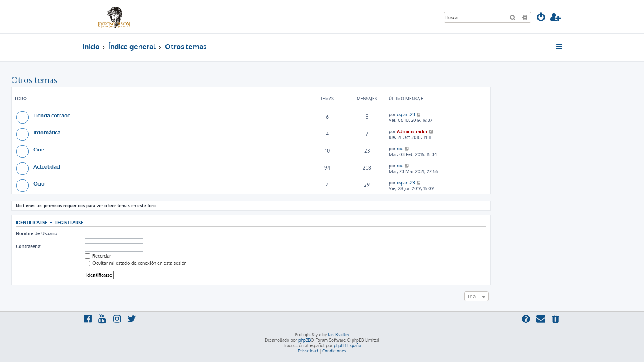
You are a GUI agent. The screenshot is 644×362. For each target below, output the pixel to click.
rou (400, 149)
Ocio (39, 183)
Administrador (412, 131)
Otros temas (34, 80)
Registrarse (69, 222)
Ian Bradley (339, 335)
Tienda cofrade (52, 115)
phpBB (305, 340)
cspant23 (406, 114)
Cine (39, 149)
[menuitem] (541, 18)
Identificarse (32, 222)
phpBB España (347, 345)
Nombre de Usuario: (37, 233)
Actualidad (47, 166)
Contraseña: (29, 246)
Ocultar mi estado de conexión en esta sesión (136, 263)
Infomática (47, 132)
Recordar (98, 256)
